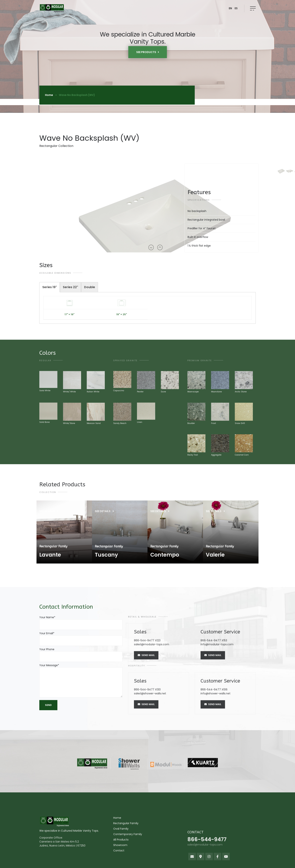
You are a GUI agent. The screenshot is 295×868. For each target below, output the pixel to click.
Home (49, 95)
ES (236, 8)
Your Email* (81, 637)
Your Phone (81, 653)
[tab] (50, 287)
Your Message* (81, 681)
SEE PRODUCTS (148, 52)
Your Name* (81, 621)
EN (230, 8)
